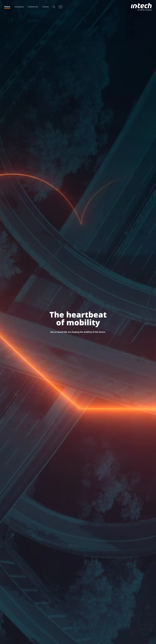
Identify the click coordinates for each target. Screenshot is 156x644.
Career (45, 7)
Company (19, 7)
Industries (33, 7)
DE (61, 7)
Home (7, 7)
